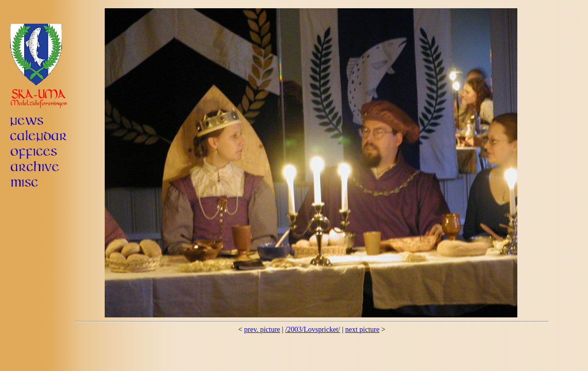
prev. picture (262, 330)
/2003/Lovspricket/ (313, 330)
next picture (362, 330)
